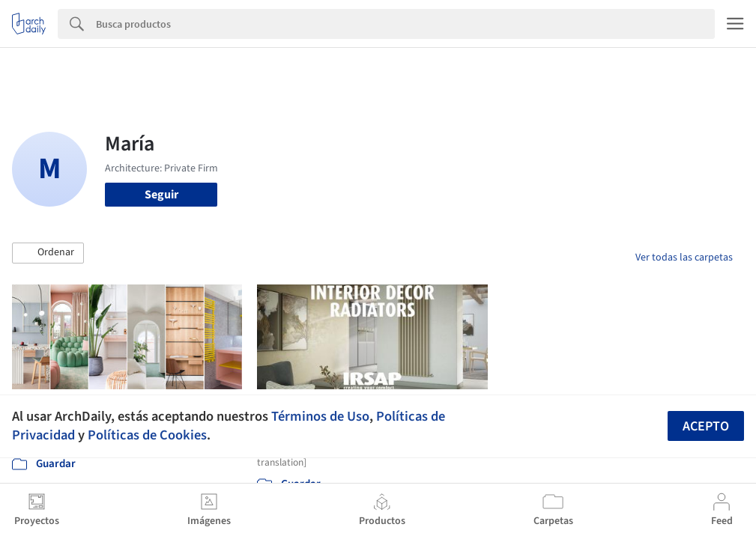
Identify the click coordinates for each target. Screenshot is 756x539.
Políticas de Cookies (147, 435)
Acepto (706, 426)
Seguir (161, 195)
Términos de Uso (320, 416)
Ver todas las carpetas (684, 258)
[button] (48, 253)
